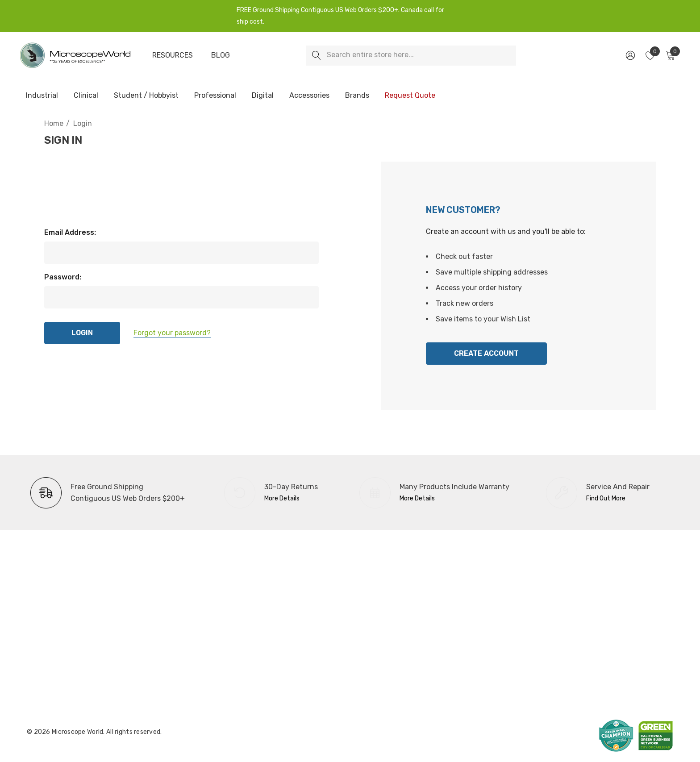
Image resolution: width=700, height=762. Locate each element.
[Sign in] (630, 55)
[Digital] (263, 96)
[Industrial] (42, 96)
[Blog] (221, 55)
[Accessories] (309, 96)
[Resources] (172, 55)
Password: (63, 277)
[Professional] (215, 96)
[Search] (316, 56)
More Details (282, 498)
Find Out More (606, 498)
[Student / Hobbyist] (146, 96)
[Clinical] (86, 96)
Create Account (486, 353)
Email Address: (70, 232)
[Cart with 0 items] (670, 55)
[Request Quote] (410, 96)
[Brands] (357, 96)
